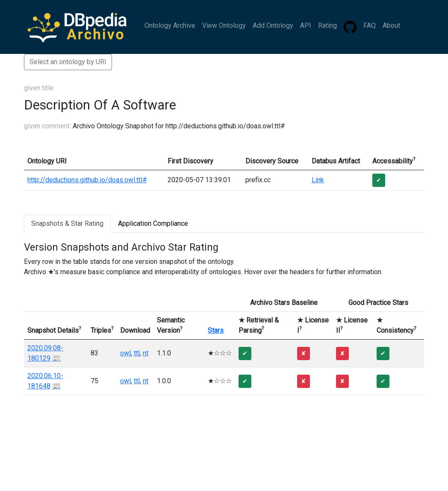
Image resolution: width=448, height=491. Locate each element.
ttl (137, 353)
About (391, 25)
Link (318, 180)
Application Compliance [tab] (153, 223)
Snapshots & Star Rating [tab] (67, 223)
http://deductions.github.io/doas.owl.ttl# (87, 180)
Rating (327, 25)
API (306, 25)
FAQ (370, 25)
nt (146, 353)
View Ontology (224, 25)
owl (125, 353)
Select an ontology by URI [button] (68, 62)
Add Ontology (273, 25)
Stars (216, 330)
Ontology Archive (170, 25)
